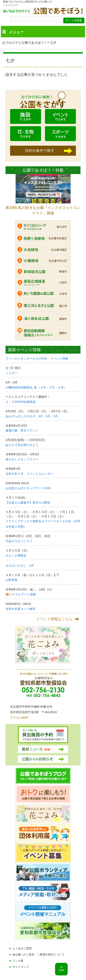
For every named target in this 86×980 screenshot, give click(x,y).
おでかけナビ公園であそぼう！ (25, 43)
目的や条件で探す (40, 151)
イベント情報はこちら (54, 619)
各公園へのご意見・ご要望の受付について (39, 955)
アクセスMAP (19, 718)
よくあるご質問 (22, 948)
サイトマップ (21, 967)
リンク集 (18, 961)
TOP (61, 970)
